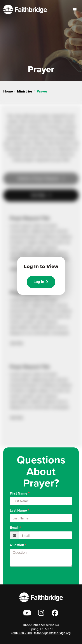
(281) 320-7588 (22, 633)
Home (8, 91)
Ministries (25, 91)
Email (14, 528)
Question (17, 545)
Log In (41, 282)
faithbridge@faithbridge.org (52, 633)
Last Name (18, 510)
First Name (19, 493)
